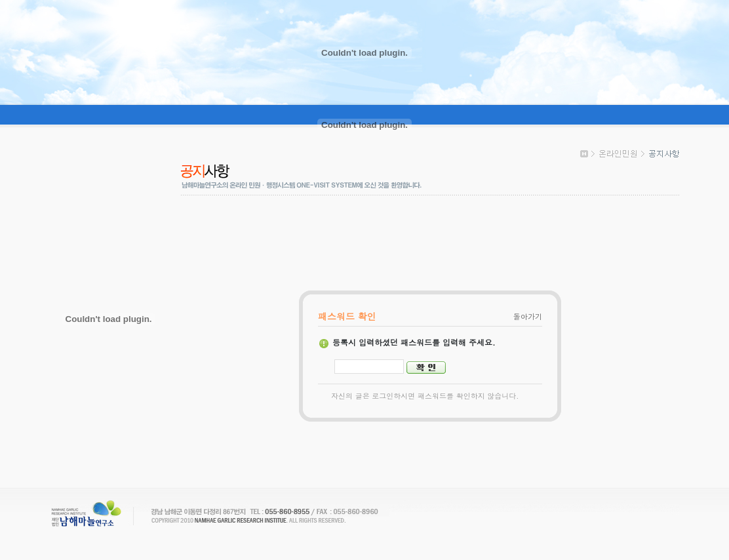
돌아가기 (528, 316)
